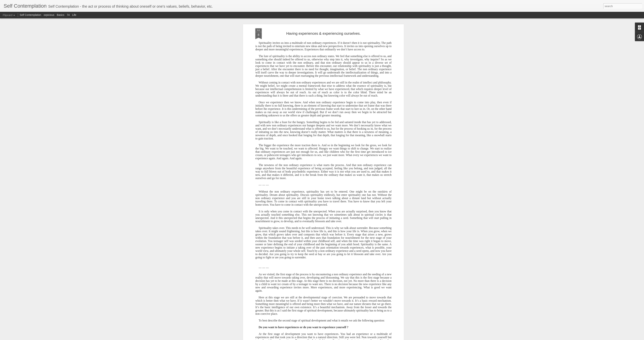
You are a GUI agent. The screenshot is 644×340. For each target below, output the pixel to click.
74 (68, 15)
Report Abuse (361, 338)
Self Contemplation (30, 15)
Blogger (350, 338)
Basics (61, 15)
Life (74, 15)
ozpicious (49, 15)
